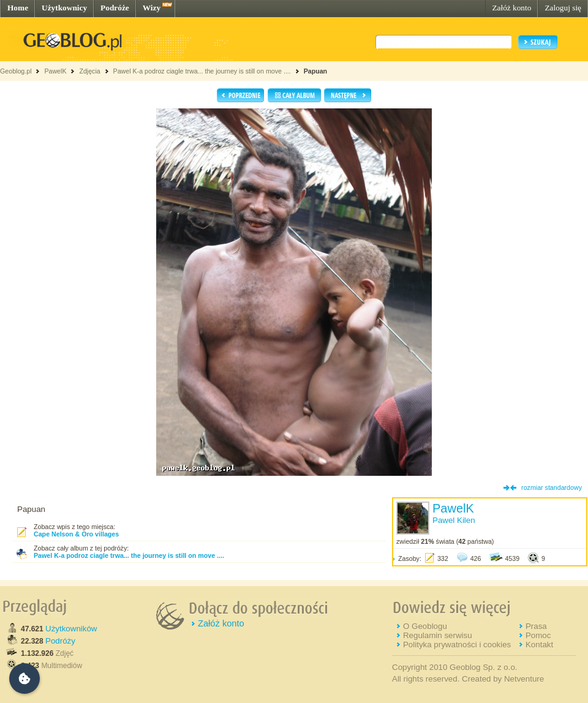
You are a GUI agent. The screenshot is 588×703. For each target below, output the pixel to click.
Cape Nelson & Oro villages (76, 534)
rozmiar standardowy (552, 487)
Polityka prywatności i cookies (457, 645)
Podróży (60, 641)
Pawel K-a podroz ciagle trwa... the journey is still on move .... (202, 71)
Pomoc (538, 635)
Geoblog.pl (16, 71)
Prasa (536, 626)
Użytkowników (71, 629)
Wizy (152, 8)
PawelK (55, 71)
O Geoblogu (425, 626)
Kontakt (539, 645)
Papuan (316, 71)
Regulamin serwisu (438, 635)
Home (18, 8)
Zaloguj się (563, 8)
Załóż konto (511, 8)
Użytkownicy (64, 8)
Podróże (115, 8)
